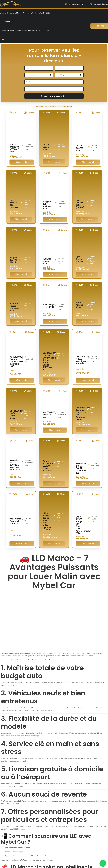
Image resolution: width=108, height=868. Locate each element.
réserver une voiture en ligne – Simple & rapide (21, 30)
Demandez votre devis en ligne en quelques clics (50, 832)
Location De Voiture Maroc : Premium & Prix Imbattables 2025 (25, 13)
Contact (48, 30)
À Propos (6, 22)
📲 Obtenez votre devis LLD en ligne (50, 821)
